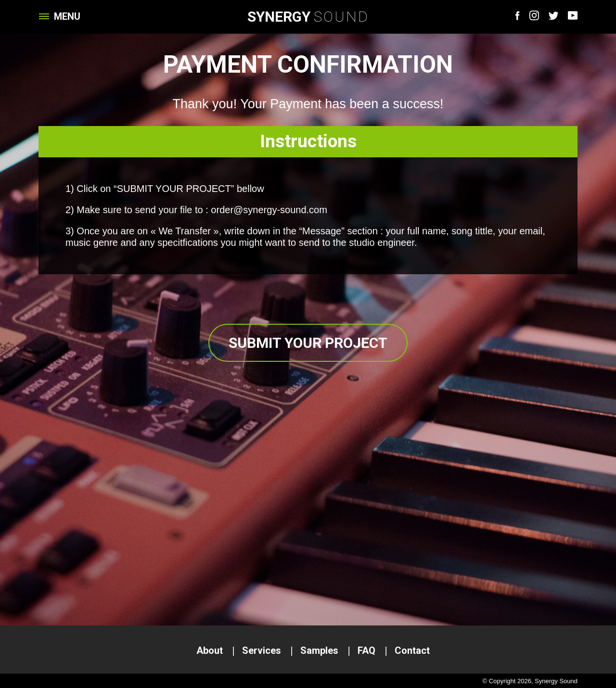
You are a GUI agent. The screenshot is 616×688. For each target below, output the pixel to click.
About (210, 650)
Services (262, 650)
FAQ (366, 650)
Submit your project (308, 343)
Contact (412, 650)
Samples (319, 650)
